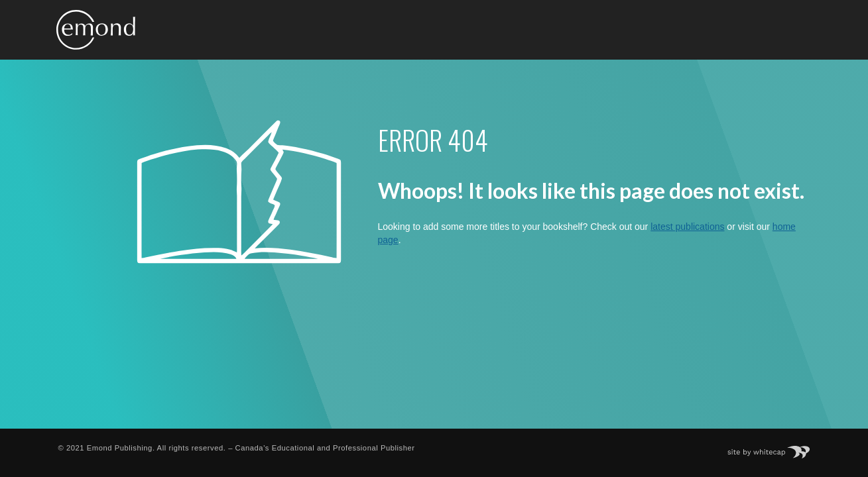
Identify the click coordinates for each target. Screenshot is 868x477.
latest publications (687, 227)
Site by (775, 448)
